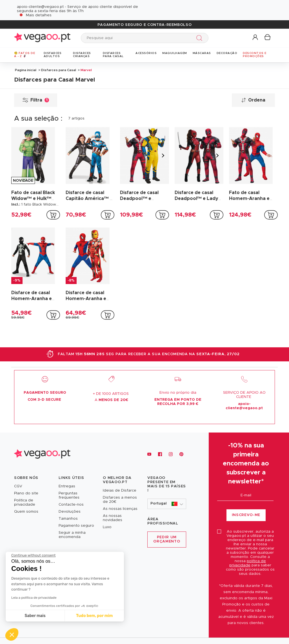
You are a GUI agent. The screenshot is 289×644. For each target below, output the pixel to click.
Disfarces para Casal (59, 70)
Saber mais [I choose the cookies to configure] (35, 616)
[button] (256, 38)
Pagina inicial (26, 70)
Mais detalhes (39, 15)
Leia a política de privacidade (34, 598)
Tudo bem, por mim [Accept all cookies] (94, 616)
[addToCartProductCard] (53, 215)
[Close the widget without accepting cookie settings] (33, 555)
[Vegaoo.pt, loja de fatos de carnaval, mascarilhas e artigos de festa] (42, 454)
